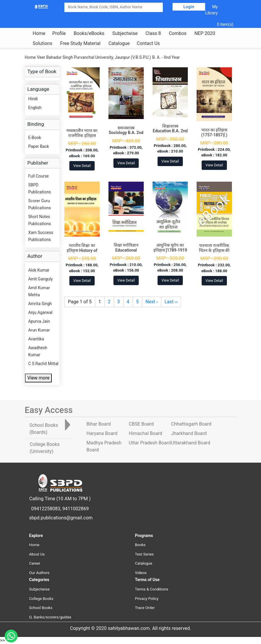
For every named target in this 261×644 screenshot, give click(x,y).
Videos (141, 573)
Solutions (42, 44)
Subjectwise (125, 34)
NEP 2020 (205, 34)
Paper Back (39, 146)
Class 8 (153, 34)
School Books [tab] (44, 429)
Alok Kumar (39, 270)
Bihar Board (99, 424)
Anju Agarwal (40, 312)
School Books (41, 608)
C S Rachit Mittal (43, 364)
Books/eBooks (89, 34)
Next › (152, 302)
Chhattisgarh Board (191, 424)
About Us (37, 554)
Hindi (33, 99)
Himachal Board (145, 433)
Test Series (144, 554)
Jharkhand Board (189, 433)
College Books (41, 599)
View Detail (82, 166)
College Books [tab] (45, 448)
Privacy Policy (147, 599)
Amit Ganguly (40, 279)
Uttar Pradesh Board (150, 443)
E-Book (35, 138)
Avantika (36, 339)
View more (38, 378)
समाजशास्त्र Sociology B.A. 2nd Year (126, 133)
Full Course (39, 176)
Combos (178, 34)
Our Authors (39, 573)
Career (35, 563)
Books (140, 545)
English (35, 108)
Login (189, 7)
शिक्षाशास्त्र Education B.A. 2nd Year (170, 131)
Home (39, 34)
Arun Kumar (39, 330)
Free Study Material (80, 44)
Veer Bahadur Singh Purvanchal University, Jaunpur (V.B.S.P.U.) (94, 57)
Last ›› (171, 302)
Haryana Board (102, 433)
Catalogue (119, 44)
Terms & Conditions (152, 589)
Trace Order (145, 608)
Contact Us (148, 44)
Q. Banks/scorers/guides (50, 617)
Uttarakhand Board (191, 443)
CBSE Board (141, 424)
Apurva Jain (39, 321)
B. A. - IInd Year (166, 57)
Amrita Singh (40, 304)
